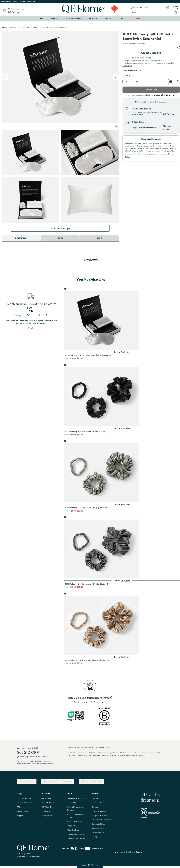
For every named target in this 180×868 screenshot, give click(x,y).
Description (21, 241)
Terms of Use (22, 859)
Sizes (60, 241)
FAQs (19, 809)
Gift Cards (46, 814)
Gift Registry (47, 818)
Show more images (60, 231)
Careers (95, 809)
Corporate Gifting (99, 826)
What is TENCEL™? (74, 824)
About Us (96, 801)
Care (99, 241)
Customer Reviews (99, 814)
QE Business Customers (101, 822)
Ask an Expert (22, 814)
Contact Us (27, 783)
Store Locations (91, 783)
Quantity (126, 76)
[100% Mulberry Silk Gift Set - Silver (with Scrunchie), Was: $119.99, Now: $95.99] (122, 323)
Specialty (124, 19)
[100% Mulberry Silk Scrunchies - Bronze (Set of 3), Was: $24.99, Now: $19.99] (122, 627)
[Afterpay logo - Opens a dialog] (159, 95)
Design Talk (71, 828)
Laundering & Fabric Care (77, 801)
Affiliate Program (98, 830)
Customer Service (24, 801)
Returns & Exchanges (57, 783)
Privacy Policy (34, 859)
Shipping (20, 818)
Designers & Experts (100, 818)
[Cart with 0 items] (177, 7)
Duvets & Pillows (73, 19)
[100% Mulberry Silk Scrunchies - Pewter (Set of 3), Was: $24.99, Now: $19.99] (122, 551)
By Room (93, 19)
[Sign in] (136, 7)
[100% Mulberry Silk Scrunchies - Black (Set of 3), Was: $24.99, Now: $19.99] (122, 399)
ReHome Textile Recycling (77, 841)
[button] (15, 12)
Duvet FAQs (72, 805)
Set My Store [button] (169, 114)
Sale (138, 19)
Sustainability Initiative (75, 836)
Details (31, 330)
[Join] (147, 7)
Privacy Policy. (105, 750)
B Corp (95, 839)
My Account (47, 801)
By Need (108, 19)
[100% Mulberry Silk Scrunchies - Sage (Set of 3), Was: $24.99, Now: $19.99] (122, 475)
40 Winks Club (48, 809)
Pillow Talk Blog (73, 832)
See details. (32, 1)
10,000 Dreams (98, 835)
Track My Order (48, 805)
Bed (42, 19)
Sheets (54, 19)
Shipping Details (167, 128)
